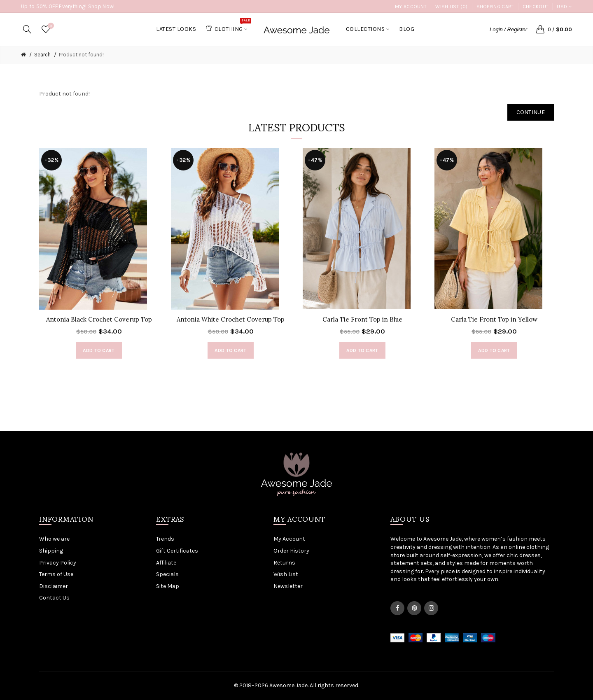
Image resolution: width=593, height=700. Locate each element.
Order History (291, 551)
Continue (531, 112)
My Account (411, 7)
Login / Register (508, 29)
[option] (99, 257)
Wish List (286, 574)
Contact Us (54, 598)
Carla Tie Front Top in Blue (362, 319)
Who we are (54, 539)
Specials (167, 574)
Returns (284, 563)
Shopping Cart (495, 7)
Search (42, 55)
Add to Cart (99, 350)
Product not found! (81, 55)
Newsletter (288, 586)
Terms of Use (56, 574)
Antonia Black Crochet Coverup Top (99, 319)
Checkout (536, 7)
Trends (165, 539)
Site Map (168, 586)
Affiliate (166, 563)
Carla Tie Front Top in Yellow (494, 319)
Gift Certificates (177, 551)
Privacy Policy (58, 563)
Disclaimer (54, 586)
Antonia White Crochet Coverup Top (231, 319)
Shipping (51, 551)
